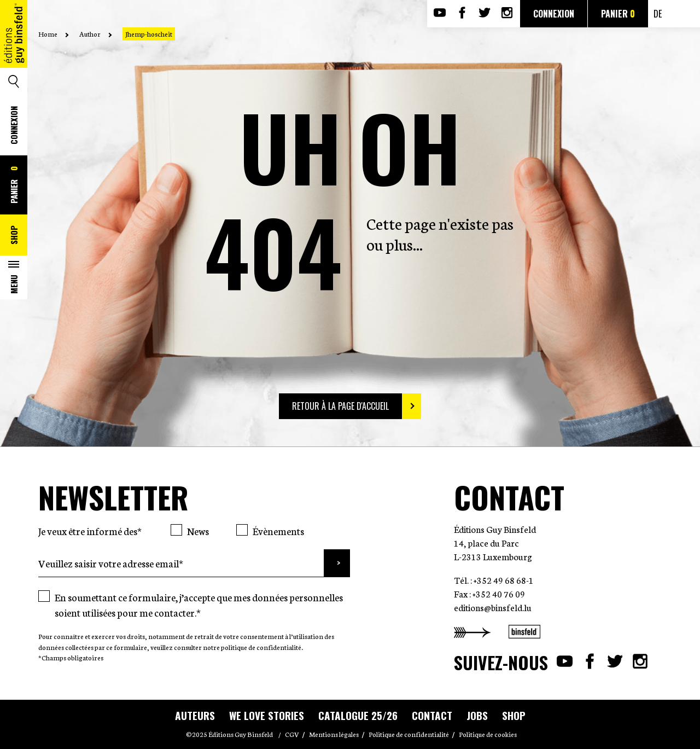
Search (14, 82)
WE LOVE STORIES (267, 715)
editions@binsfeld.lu (493, 607)
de (658, 14)
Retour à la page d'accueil (340, 406)
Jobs (477, 715)
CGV (292, 734)
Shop (14, 235)
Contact (432, 715)
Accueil (14, 53)
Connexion (14, 125)
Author (90, 34)
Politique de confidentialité (409, 734)
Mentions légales (334, 734)
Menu (14, 284)
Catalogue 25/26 (358, 715)
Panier (14, 185)
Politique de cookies (488, 734)
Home (48, 34)
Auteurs (195, 715)
